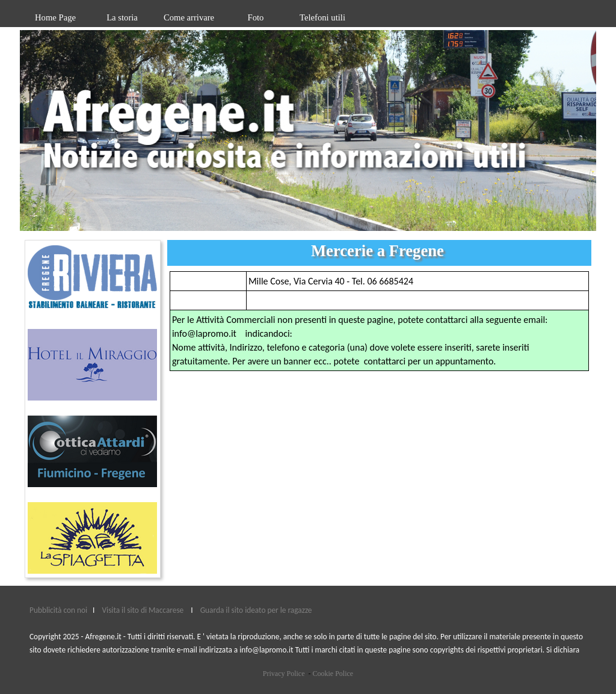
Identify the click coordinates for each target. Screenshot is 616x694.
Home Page (55, 17)
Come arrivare (189, 17)
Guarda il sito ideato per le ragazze (256, 610)
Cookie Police (333, 674)
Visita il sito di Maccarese (143, 610)
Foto (256, 17)
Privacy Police (284, 674)
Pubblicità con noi (59, 610)
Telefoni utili (322, 17)
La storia (122, 17)
